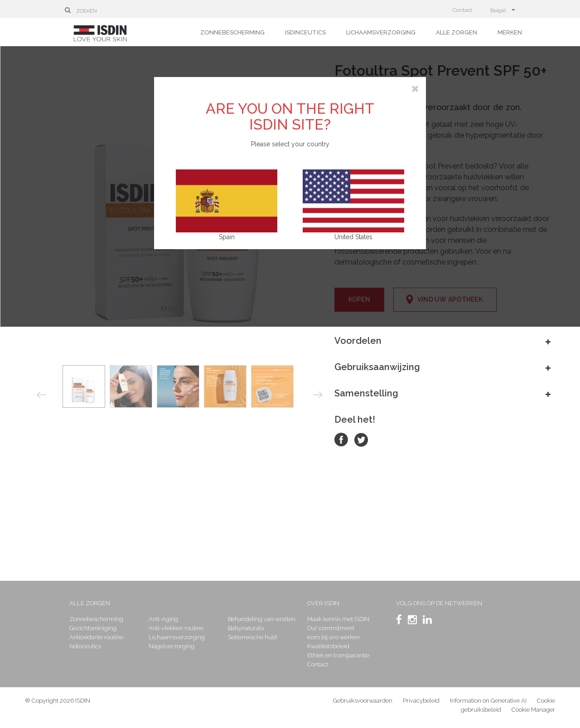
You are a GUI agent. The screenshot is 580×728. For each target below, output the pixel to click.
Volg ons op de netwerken (439, 603)
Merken (510, 32)
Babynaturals (246, 628)
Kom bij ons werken (333, 637)
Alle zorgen (457, 32)
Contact (462, 10)
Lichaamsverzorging (381, 32)
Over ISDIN (323, 603)
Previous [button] (41, 395)
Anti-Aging (163, 619)
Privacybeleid (421, 701)
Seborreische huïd (252, 637)
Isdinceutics (305, 32)
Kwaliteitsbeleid (328, 646)
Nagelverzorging (172, 646)
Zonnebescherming (232, 32)
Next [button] (318, 395)
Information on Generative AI (488, 701)
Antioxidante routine (96, 637)
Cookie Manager (533, 710)
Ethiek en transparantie (338, 655)
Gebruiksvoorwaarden (363, 701)
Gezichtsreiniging (93, 628)
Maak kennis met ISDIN (338, 619)
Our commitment (331, 628)
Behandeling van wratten (262, 619)
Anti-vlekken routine (176, 628)
